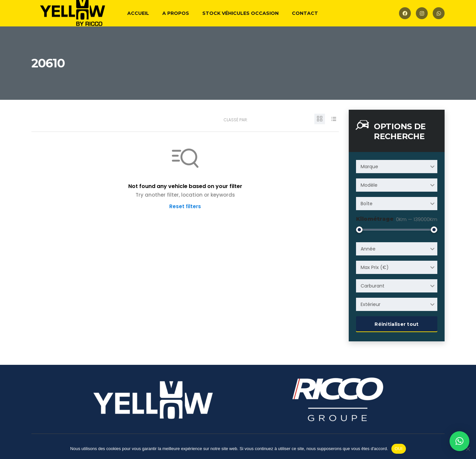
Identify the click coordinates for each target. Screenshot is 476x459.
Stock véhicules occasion (240, 13)
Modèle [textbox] (369, 185)
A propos (176, 13)
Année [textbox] (368, 249)
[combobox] (397, 167)
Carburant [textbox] (373, 286)
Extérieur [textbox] (371, 304)
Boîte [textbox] (367, 204)
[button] (459, 441)
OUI (399, 449)
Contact (305, 13)
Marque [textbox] (369, 167)
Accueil (138, 13)
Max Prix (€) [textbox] (375, 267)
